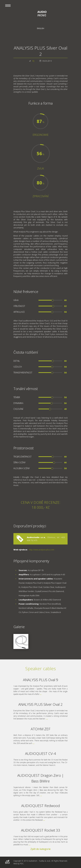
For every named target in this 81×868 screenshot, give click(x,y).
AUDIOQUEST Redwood (40, 806)
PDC (22, 864)
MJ (33, 61)
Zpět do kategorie (40, 849)
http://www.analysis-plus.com (42, 550)
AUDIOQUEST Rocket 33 (41, 830)
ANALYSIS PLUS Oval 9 (41, 680)
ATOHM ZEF (40, 729)
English (41, 28)
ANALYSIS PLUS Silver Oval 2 (40, 704)
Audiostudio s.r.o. (36, 537)
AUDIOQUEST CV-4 (40, 753)
